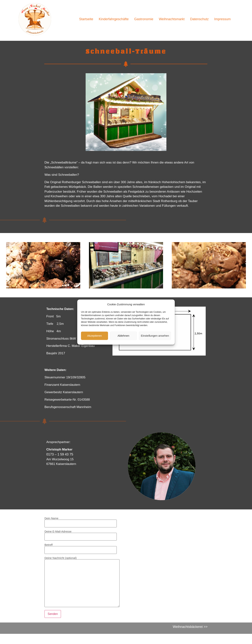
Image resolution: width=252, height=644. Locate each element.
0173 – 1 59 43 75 (60, 454)
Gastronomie (144, 19)
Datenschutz (199, 19)
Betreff (81, 547)
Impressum (222, 19)
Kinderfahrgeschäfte (114, 19)
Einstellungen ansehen (155, 336)
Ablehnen (123, 336)
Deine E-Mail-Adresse (81, 534)
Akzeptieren (94, 336)
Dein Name (81, 521)
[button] (6, 262)
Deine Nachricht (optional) (82, 582)
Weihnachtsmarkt (172, 19)
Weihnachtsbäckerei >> (190, 627)
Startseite (86, 19)
